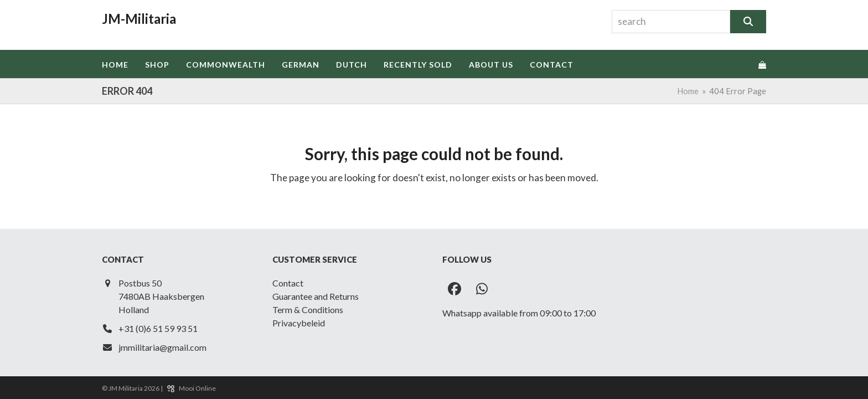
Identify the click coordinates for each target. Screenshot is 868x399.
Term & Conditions (308, 310)
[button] (762, 64)
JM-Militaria (139, 19)
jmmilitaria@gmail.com (162, 347)
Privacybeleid (299, 323)
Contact (288, 283)
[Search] (748, 22)
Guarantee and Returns (316, 296)
